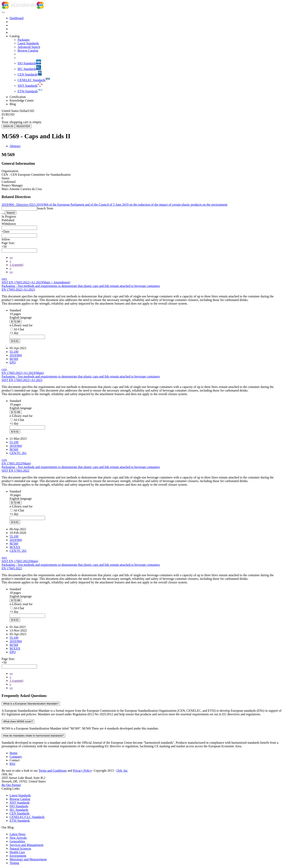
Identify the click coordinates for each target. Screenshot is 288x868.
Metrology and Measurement (28, 859)
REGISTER (23, 126)
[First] (11, 258)
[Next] (10, 268)
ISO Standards (19, 806)
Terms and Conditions (53, 771)
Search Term (45, 208)
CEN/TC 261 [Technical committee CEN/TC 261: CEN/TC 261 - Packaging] (18, 453)
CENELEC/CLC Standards (27, 817)
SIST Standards (20, 803)
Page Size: (8, 243)
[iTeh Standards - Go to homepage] (19, 8)
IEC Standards (19, 810)
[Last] (11, 272)
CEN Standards (19, 813)
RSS (12, 764)
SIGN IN (8, 126)
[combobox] (19, 228)
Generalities (17, 841)
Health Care (17, 852)
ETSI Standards (20, 821)
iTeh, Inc (122, 771)
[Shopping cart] (144, 118)
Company (16, 757)
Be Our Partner (11, 785)
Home (13, 753)
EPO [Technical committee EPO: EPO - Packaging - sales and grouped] (13, 362)
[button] (6, 239)
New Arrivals (18, 838)
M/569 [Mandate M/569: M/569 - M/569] (14, 359)
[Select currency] (18, 111)
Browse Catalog (20, 799)
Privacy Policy (82, 771)
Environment (18, 856)
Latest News (18, 834)
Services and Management (26, 845)
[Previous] (10, 261)
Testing (14, 863)
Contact (15, 760)
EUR (5, 114)
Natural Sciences (20, 849)
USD (11, 114)
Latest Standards (20, 795)
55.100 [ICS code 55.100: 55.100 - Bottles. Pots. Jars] (14, 352)
